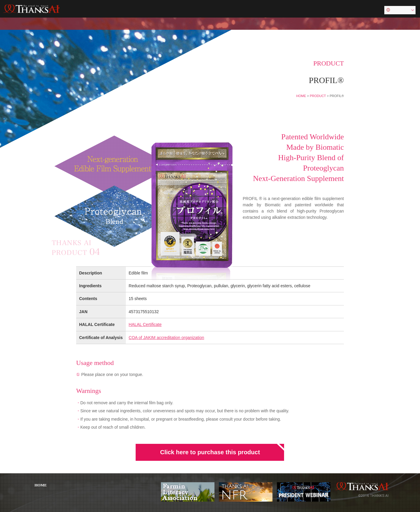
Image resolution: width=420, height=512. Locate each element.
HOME (301, 96)
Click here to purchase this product (210, 452)
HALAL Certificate (145, 324)
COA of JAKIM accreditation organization (167, 338)
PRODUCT (318, 96)
